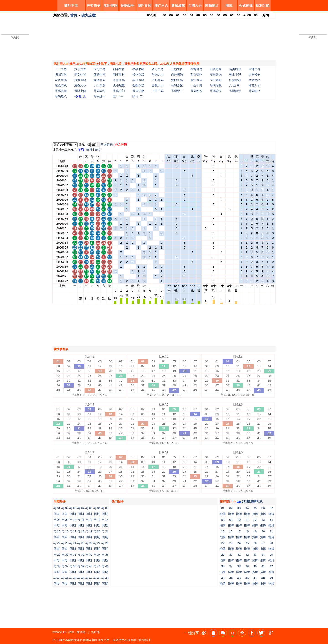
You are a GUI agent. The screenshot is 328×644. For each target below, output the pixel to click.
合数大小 (158, 85)
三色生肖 (177, 69)
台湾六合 (195, 6)
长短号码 (119, 80)
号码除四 (196, 91)
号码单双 (138, 75)
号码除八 (61, 96)
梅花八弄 (254, 85)
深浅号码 (61, 80)
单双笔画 (216, 69)
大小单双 (100, 85)
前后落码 (196, 75)
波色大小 (80, 85)
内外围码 (177, 75)
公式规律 (246, 6)
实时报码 (110, 6)
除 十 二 (138, 96)
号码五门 (119, 91)
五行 (97, 149)
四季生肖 (119, 69)
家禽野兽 (196, 69)
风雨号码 (254, 75)
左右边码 (216, 75)
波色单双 (61, 85)
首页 (74, 15)
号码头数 (138, 91)
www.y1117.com (63, 632)
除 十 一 (118, 96)
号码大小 (158, 75)
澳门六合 (161, 6)
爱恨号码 (177, 80)
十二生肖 (61, 69)
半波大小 (254, 80)
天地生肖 (254, 69)
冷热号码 (158, 80)
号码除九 (80, 96)
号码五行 (100, 91)
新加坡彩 (178, 6)
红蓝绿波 (235, 80)
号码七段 (80, 91)
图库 (229, 6)
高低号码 (100, 80)
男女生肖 (80, 75)
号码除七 (254, 91)
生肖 (89, 149)
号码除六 (235, 91)
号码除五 (216, 91)
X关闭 (15, 37)
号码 (81, 149)
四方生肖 (158, 69)
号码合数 (177, 85)
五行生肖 (100, 69)
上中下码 (158, 91)
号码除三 (177, 91)
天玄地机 (216, 80)
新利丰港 (71, 6)
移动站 (81, 632)
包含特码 (121, 145)
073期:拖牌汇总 (250, 501)
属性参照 (144, 6)
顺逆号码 (196, 80)
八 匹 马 (234, 85)
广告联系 (94, 632)
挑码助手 (128, 6)
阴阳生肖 (61, 75)
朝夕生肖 (119, 75)
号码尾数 (216, 85)
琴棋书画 (138, 69)
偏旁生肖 (100, 75)
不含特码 (107, 145)
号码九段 (61, 91)
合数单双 (138, 85)
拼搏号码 (80, 80)
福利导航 (263, 6)
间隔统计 (212, 6)
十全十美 (196, 85)
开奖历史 (94, 6)
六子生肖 (80, 69)
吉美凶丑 (235, 69)
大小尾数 (119, 85)
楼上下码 (235, 75)
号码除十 (100, 96)
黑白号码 (138, 80)
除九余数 (89, 15)
